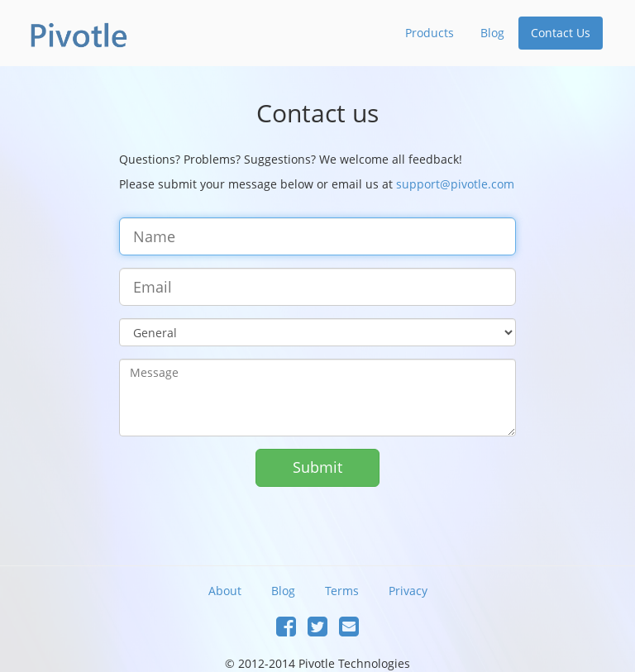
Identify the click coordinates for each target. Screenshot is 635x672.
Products (430, 33)
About (225, 591)
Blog (492, 33)
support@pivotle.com (455, 184)
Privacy (408, 591)
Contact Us (561, 33)
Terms (342, 591)
